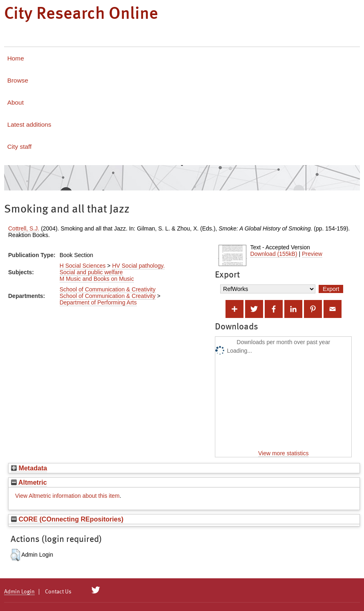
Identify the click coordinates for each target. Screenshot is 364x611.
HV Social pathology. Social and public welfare (112, 269)
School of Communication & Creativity (108, 289)
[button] (15, 555)
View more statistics (283, 453)
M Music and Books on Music (97, 279)
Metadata (29, 468)
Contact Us (58, 592)
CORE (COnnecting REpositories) (67, 519)
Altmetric (29, 482)
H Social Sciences (83, 266)
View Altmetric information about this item (67, 496)
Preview (312, 254)
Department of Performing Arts (98, 302)
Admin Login (19, 592)
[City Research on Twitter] (96, 590)
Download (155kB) (274, 254)
